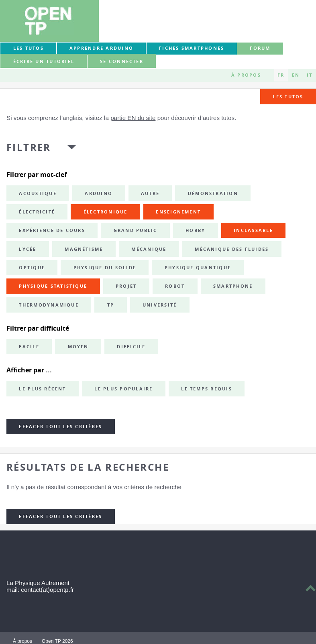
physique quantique (198, 268)
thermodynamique (49, 305)
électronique (106, 212)
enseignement (178, 212)
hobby (195, 230)
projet (126, 286)
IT (310, 75)
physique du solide (105, 268)
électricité (37, 212)
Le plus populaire (123, 389)
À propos (246, 75)
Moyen (78, 347)
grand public (136, 230)
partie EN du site (133, 118)
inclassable (253, 230)
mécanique (149, 249)
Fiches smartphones (192, 48)
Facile (29, 347)
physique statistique (53, 286)
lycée (28, 249)
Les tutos (29, 48)
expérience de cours (52, 230)
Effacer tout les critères (60, 427)
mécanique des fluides (232, 249)
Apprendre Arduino (101, 48)
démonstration (213, 193)
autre (150, 193)
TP (111, 305)
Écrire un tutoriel (44, 61)
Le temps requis (207, 389)
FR (281, 75)
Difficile (131, 347)
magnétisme (84, 249)
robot (175, 286)
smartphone (233, 286)
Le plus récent (42, 389)
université (160, 305)
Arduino (99, 193)
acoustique (38, 193)
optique (32, 268)
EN (296, 75)
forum (260, 48)
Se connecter (122, 61)
